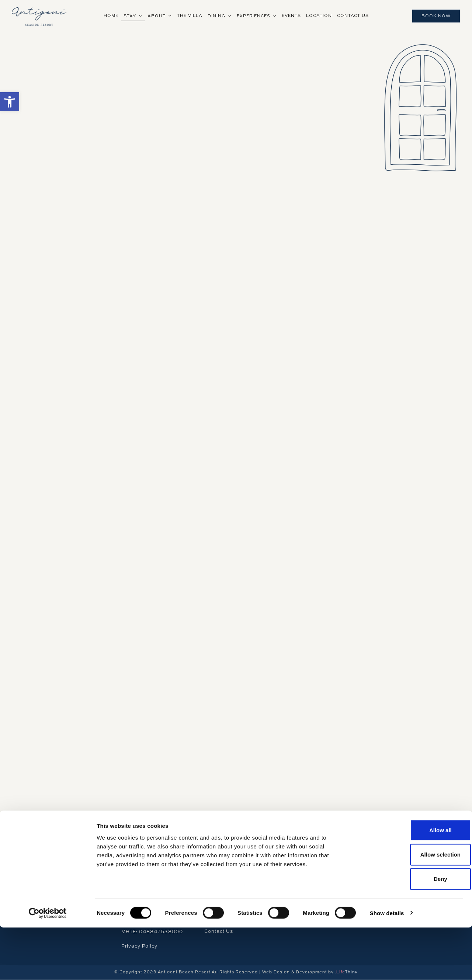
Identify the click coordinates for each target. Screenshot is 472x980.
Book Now (436, 16)
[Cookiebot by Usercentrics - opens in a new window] (48, 966)
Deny (411, 932)
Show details (387, 965)
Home (212, 862)
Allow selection (410, 907)
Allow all (411, 883)
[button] (10, 102)
